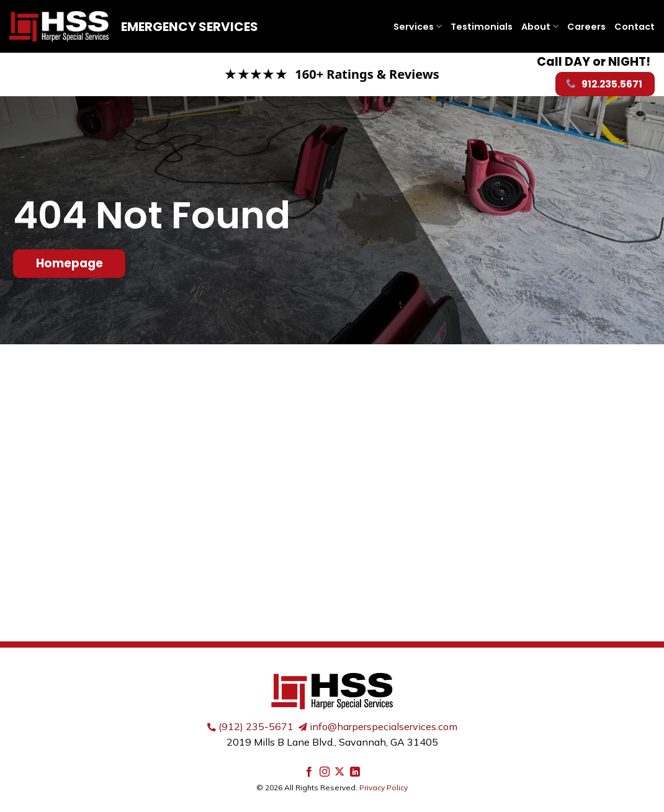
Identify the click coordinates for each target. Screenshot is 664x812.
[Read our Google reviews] (332, 74)
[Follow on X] (339, 772)
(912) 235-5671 (256, 726)
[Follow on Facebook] (309, 772)
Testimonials (482, 27)
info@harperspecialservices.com (384, 726)
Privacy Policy (384, 787)
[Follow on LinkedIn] (355, 772)
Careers (586, 27)
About (540, 27)
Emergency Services (190, 27)
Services (418, 27)
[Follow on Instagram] (325, 772)
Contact (635, 27)
